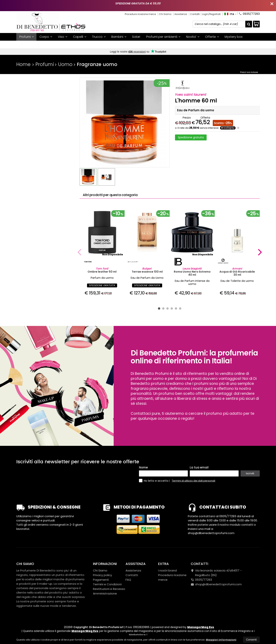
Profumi (27, 37)
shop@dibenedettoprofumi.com (216, 584)
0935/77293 (249, 13)
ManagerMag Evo (201, 627)
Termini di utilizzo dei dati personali (193, 481)
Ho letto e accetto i (155, 481)
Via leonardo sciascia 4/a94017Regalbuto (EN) (216, 573)
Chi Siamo (165, 14)
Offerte (212, 37)
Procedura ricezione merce (140, 14)
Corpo (46, 37)
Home (23, 64)
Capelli (80, 37)
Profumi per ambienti (163, 37)
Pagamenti (101, 580)
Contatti (195, 14)
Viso (63, 37)
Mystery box (234, 37)
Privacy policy (102, 575)
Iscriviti (250, 473)
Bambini (119, 37)
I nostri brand (29, 44)
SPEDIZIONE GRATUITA (102, 285)
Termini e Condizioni (107, 584)
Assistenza (181, 14)
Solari (136, 37)
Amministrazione (105, 593)
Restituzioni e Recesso (109, 589)
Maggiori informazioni (221, 640)
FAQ (128, 580)
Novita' (193, 37)
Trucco (99, 37)
